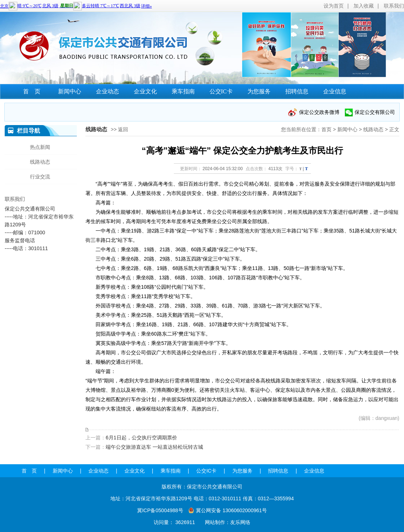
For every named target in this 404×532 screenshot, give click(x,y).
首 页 (32, 91)
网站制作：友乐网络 (228, 522)
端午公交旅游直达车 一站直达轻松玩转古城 (154, 447)
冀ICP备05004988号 (160, 510)
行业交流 (40, 177)
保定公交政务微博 (319, 112)
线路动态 (373, 129)
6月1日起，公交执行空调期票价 (141, 438)
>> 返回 (119, 129)
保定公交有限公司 (375, 112)
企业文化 (145, 91)
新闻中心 (70, 91)
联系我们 (394, 6)
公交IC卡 (221, 91)
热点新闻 (40, 147)
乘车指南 (183, 91)
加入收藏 (364, 6)
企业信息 (335, 91)
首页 (326, 129)
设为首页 (334, 6)
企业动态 (107, 91)
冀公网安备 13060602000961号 (231, 510)
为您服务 (259, 91)
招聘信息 (297, 91)
